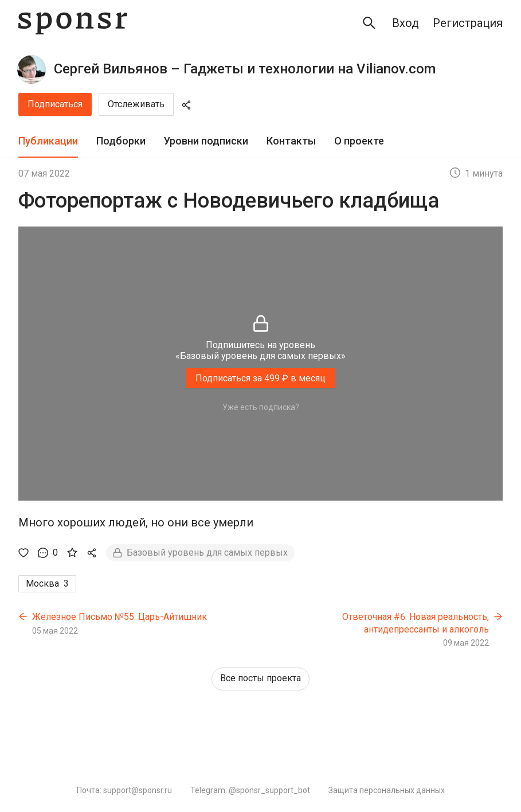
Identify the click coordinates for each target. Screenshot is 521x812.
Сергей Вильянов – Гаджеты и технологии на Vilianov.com (245, 69)
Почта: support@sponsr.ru (124, 790)
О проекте (359, 141)
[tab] (48, 141)
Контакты (291, 141)
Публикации (48, 141)
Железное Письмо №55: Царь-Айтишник (120, 617)
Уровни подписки (206, 141)
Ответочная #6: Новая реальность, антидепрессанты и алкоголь (416, 623)
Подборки (121, 141)
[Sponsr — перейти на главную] (73, 23)
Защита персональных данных (387, 790)
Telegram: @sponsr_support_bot (250, 790)
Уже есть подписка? (261, 407)
